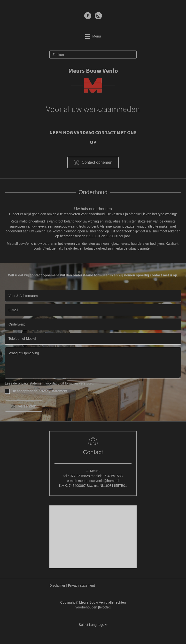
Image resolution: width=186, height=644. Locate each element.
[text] (93, 296)
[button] (93, 163)
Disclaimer (57, 585)
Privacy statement (81, 585)
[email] (93, 310)
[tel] (93, 339)
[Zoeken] (93, 55)
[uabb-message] (93, 363)
